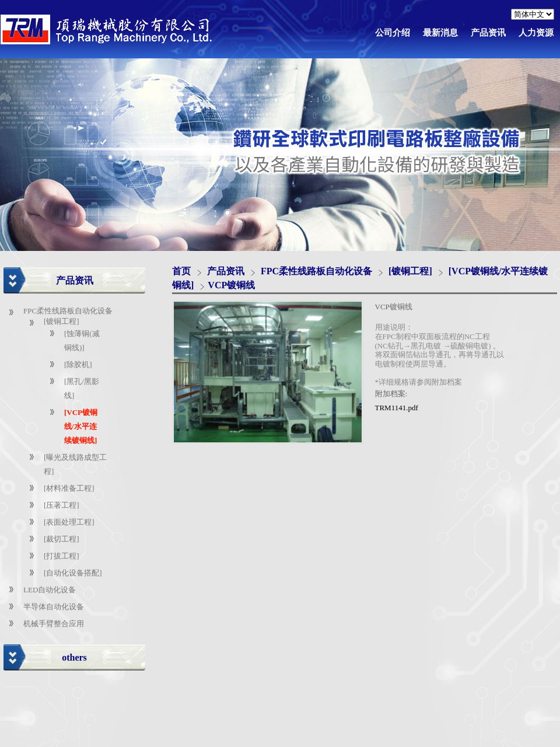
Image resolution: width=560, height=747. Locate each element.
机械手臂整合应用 (54, 624)
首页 (181, 271)
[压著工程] (62, 505)
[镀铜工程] (62, 321)
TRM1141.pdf (397, 408)
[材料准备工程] (69, 488)
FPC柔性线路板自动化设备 (68, 311)
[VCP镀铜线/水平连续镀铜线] (81, 426)
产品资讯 (227, 271)
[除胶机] (78, 364)
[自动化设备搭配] (73, 573)
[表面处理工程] (69, 522)
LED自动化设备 (50, 590)
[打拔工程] (62, 556)
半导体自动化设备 (54, 607)
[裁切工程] (62, 539)
